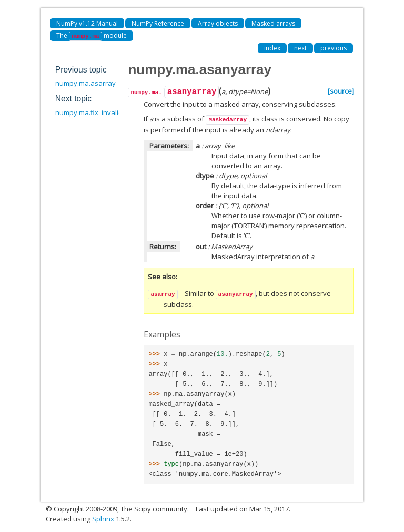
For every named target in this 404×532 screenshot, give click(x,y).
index (272, 48)
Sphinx (103, 519)
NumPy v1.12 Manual (87, 23)
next (300, 48)
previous (334, 48)
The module (92, 36)
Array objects (218, 23)
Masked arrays (273, 23)
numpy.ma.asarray (85, 83)
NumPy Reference (158, 23)
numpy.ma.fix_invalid (89, 112)
